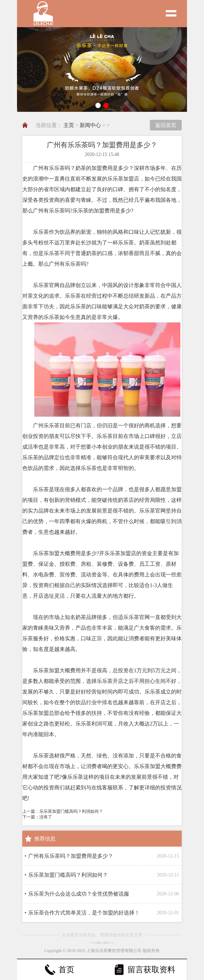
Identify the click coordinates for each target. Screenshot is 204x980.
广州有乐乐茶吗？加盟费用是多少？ (71, 856)
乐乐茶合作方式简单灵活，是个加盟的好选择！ (84, 913)
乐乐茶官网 (137, 617)
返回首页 (166, 125)
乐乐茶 (57, 168)
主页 (69, 125)
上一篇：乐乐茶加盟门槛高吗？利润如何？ (63, 811)
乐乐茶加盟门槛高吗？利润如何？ (68, 875)
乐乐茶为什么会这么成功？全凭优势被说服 (79, 894)
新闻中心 (90, 125)
